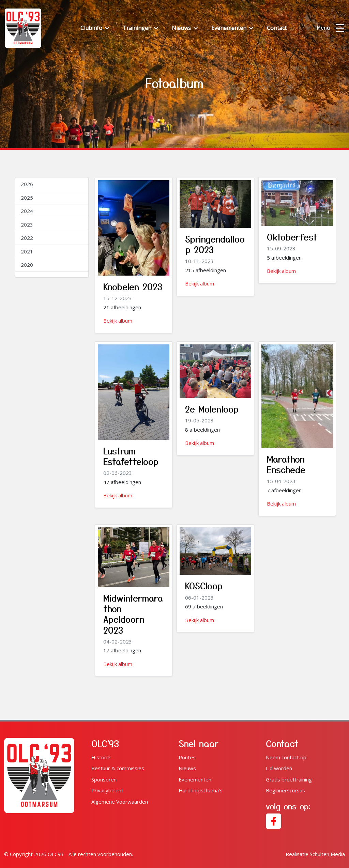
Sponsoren (104, 779)
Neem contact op (286, 757)
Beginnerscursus (285, 790)
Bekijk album (118, 321)
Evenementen (195, 779)
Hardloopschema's (201, 790)
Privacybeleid (107, 790)
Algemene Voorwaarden (120, 802)
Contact (277, 28)
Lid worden (279, 768)
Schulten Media (315, 854)
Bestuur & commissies (118, 768)
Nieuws (187, 768)
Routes (187, 757)
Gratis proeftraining (289, 779)
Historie (101, 757)
